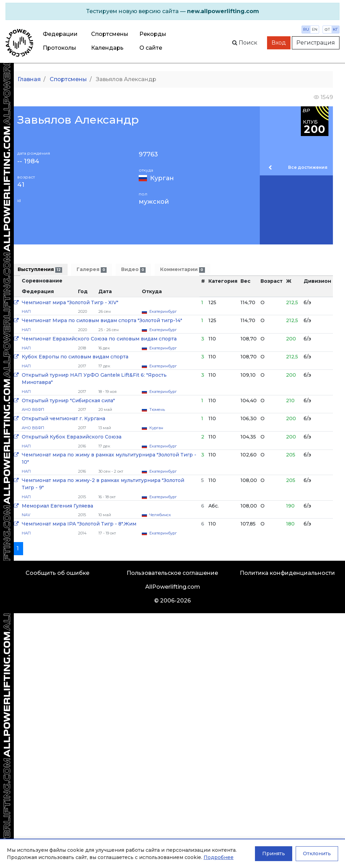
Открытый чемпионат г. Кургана (63, 418)
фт (327, 29)
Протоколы (60, 48)
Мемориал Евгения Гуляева (57, 506)
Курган (162, 178)
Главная (29, 79)
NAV (26, 515)
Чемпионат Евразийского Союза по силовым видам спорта (99, 339)
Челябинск (160, 515)
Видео (133, 269)
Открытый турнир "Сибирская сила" (68, 401)
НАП (26, 311)
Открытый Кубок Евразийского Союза (72, 437)
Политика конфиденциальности (287, 573)
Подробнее (219, 857)
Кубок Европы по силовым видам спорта (75, 357)
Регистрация (316, 43)
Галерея (91, 269)
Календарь (107, 48)
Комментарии (182, 269)
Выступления (40, 269)
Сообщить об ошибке (57, 573)
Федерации (60, 34)
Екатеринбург (163, 311)
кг (335, 29)
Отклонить (317, 853)
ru (306, 29)
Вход (279, 43)
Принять (274, 853)
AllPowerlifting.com (173, 587)
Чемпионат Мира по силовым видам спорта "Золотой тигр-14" (102, 320)
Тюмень (157, 409)
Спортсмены (110, 34)
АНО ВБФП (33, 409)
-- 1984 (28, 161)
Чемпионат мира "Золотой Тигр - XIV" (70, 302)
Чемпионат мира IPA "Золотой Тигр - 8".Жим (79, 524)
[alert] (172, 11)
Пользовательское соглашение (172, 573)
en (315, 29)
